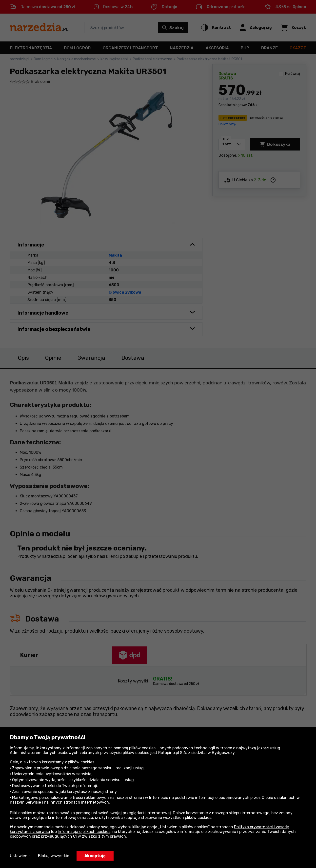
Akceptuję (95, 856)
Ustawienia (20, 856)
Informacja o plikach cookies (84, 832)
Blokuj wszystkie (54, 856)
